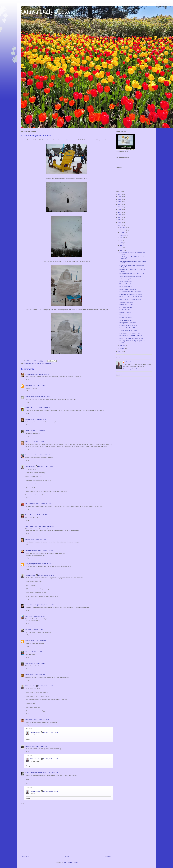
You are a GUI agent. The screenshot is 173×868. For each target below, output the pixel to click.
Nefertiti (28, 419)
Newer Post (26, 857)
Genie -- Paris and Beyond (34, 773)
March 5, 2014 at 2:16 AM (43, 397)
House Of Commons (125, 287)
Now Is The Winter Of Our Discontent (130, 300)
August (122, 238)
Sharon (28, 539)
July (121, 240)
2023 (120, 202)
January (122, 348)
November (123, 230)
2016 (120, 220)
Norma (28, 385)
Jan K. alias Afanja (31, 526)
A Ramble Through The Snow (128, 325)
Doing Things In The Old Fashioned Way (131, 338)
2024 (120, 199)
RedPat (28, 641)
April (121, 248)
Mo (26, 652)
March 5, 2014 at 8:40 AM (40, 515)
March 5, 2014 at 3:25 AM (39, 419)
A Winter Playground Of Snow (128, 330)
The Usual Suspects (125, 284)
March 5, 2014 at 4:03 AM (37, 431)
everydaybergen (31, 564)
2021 (120, 207)
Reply (27, 379)
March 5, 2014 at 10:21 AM (39, 539)
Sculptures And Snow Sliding (128, 328)
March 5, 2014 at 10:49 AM (44, 564)
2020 (120, 210)
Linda (27, 675)
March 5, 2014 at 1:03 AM (38, 385)
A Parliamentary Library (126, 279)
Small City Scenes (31, 551)
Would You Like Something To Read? (130, 276)
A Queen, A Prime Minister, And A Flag (131, 294)
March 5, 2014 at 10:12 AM (46, 526)
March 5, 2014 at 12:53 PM (37, 616)
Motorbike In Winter (125, 312)
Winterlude (48, 364)
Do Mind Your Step (125, 310)
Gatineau (28, 364)
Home (67, 857)
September (123, 235)
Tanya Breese (30, 455)
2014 (120, 225)
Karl (27, 616)
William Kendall (30, 466)
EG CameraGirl (30, 504)
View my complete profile (130, 369)
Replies (30, 729)
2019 (120, 212)
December (123, 227)
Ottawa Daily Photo (45, 12)
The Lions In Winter (125, 315)
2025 (120, 197)
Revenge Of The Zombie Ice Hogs (129, 333)
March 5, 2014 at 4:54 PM (38, 663)
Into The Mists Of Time (126, 305)
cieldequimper (30, 397)
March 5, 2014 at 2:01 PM (36, 629)
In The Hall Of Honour (126, 281)
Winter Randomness (125, 320)
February (123, 346)
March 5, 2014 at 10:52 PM (51, 773)
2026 (120, 194)
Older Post (108, 857)
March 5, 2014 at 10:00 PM (42, 719)
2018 (120, 215)
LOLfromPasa (30, 408)
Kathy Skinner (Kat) (32, 605)
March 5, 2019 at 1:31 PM (51, 732)
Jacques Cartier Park (38, 364)
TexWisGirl (29, 515)
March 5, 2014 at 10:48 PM (40, 746)
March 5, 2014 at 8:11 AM (43, 504)
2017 (120, 217)
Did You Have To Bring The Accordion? (131, 336)
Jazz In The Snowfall (126, 307)
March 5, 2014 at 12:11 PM (46, 605)
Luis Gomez (29, 719)
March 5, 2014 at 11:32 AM (46, 575)
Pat (26, 629)
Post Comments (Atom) (71, 863)
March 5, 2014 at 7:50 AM (46, 466)
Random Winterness (125, 318)
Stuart (27, 431)
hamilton (28, 746)
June (121, 243)
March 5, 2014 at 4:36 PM (36, 652)
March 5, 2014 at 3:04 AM (42, 408)
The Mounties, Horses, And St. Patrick (131, 297)
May (121, 245)
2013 (120, 351)
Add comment (26, 804)
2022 (120, 204)
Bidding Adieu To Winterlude (128, 323)
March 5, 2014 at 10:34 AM (45, 551)
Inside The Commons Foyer (128, 289)
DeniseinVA (29, 374)
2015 (120, 222)
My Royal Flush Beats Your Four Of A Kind (132, 274)
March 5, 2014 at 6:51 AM (42, 455)
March (122, 250)
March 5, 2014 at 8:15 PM (46, 686)
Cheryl (28, 663)
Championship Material (126, 302)
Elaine (27, 442)
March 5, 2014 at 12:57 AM (41, 374)
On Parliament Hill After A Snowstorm (130, 292)
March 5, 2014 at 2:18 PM (38, 641)
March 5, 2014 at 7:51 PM (37, 675)
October (122, 232)
